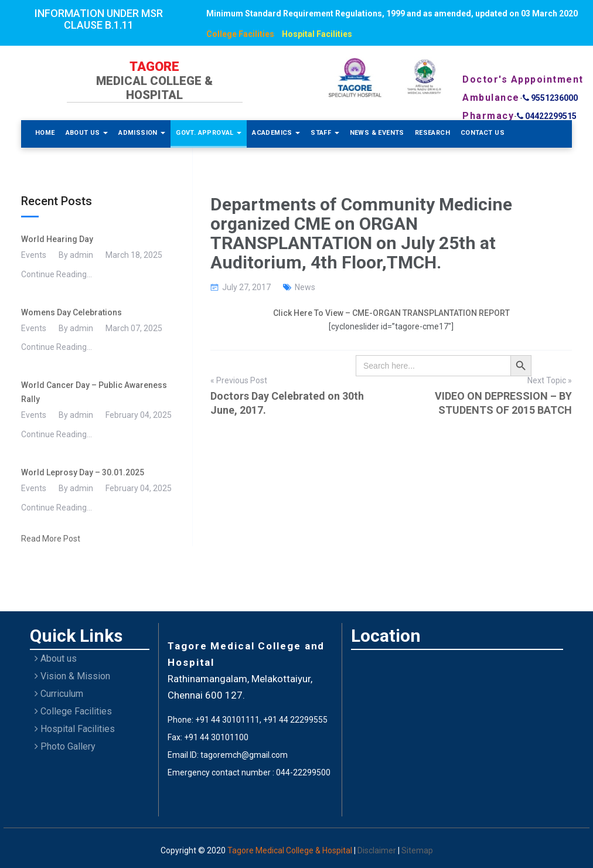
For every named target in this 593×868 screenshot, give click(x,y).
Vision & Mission (72, 676)
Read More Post (51, 539)
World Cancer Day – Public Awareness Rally (94, 392)
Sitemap (417, 850)
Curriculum (59, 694)
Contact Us (483, 133)
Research (432, 133)
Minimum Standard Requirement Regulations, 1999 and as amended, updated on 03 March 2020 (392, 13)
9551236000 (550, 98)
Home (45, 133)
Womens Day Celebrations (71, 312)
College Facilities (240, 34)
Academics (276, 133)
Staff (325, 133)
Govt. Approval (209, 133)
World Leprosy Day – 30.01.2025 (83, 472)
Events (34, 255)
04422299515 (547, 116)
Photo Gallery (65, 746)
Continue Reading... (57, 274)
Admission (142, 133)
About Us (87, 133)
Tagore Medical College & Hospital (291, 850)
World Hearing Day (57, 239)
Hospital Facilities (317, 34)
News (305, 287)
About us (56, 658)
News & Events (377, 133)
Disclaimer (378, 850)
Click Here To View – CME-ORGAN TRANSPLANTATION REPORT (391, 313)
